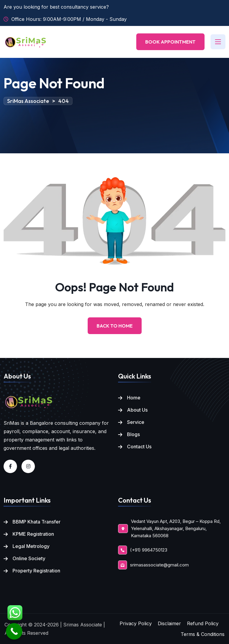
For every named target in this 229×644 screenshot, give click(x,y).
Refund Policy (203, 623)
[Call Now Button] (14, 631)
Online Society (29, 558)
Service (136, 422)
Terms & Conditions (203, 634)
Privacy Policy (136, 623)
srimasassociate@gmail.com (159, 565)
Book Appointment (170, 42)
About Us (137, 410)
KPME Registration (33, 534)
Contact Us (139, 447)
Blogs (133, 434)
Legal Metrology (31, 546)
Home (134, 398)
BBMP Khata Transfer (37, 522)
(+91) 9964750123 (149, 550)
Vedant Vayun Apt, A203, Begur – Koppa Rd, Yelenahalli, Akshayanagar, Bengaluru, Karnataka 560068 (176, 529)
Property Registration (36, 571)
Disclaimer (169, 623)
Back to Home (115, 326)
